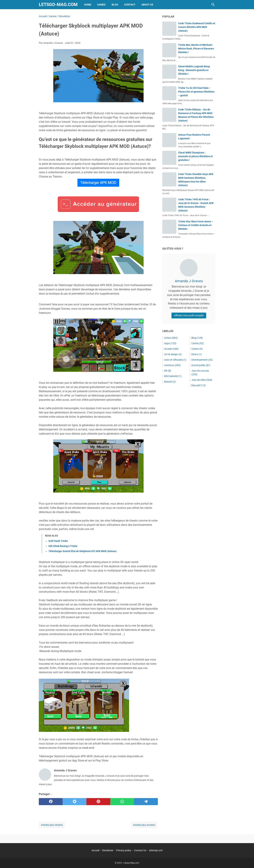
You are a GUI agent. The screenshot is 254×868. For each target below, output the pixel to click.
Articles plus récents (52, 825)
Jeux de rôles (202, 380)
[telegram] (146, 802)
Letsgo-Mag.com (58, 5)
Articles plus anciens (144, 825)
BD (168, 371)
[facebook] (51, 802)
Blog (115, 5)
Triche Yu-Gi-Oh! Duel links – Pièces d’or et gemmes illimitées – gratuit (196, 92)
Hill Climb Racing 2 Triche (63, 546)
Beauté (170, 382)
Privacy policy (124, 850)
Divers (197, 354)
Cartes (198, 343)
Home (88, 5)
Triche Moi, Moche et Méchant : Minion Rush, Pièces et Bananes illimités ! (196, 49)
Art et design (173, 354)
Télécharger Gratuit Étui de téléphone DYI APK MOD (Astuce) (83, 551)
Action (171, 338)
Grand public (201, 365)
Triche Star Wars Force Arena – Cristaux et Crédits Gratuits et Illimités (196, 225)
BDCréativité (173, 376)
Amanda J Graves (189, 281)
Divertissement (202, 360)
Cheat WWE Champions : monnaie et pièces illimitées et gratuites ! (195, 156)
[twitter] (75, 802)
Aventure (172, 365)
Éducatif (199, 385)
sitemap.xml (156, 850)
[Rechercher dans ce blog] (213, 5)
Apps (170, 343)
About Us (147, 5)
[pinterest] (98, 802)
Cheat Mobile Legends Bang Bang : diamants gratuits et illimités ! (194, 70)
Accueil (95, 850)
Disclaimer (108, 850)
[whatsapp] (122, 802)
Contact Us (140, 850)
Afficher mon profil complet (189, 315)
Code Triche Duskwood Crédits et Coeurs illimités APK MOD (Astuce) (197, 27)
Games (101, 5)
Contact (130, 5)
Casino (197, 349)
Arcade (171, 349)
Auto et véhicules (175, 360)
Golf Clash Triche (58, 541)
